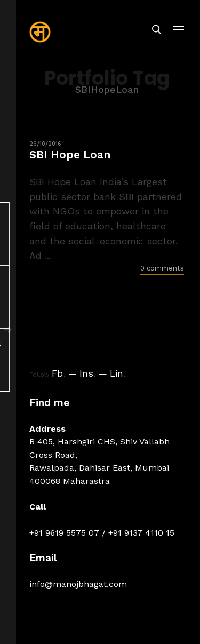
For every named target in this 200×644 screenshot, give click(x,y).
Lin (118, 373)
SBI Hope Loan (70, 154)
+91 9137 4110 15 (141, 533)
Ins (88, 373)
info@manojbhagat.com (78, 584)
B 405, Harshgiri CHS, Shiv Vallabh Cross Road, (99, 448)
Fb (59, 373)
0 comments (162, 268)
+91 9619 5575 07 (64, 533)
